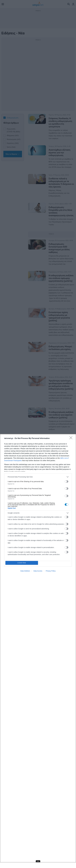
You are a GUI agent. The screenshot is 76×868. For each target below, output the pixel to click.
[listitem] (38, 477)
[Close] (72, 438)
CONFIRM (22, 563)
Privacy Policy (51, 571)
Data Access (38, 571)
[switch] (67, 481)
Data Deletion (25, 571)
